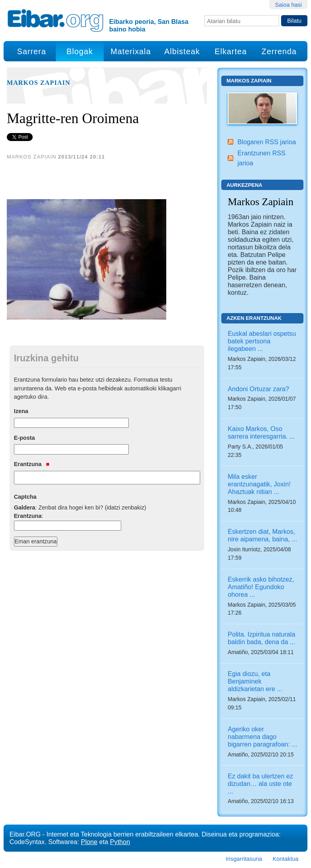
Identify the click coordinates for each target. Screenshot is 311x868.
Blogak (80, 51)
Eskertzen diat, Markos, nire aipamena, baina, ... (262, 535)
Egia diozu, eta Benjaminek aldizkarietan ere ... (255, 681)
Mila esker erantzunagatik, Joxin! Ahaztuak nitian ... (259, 484)
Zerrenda (279, 51)
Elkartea (231, 51)
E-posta (25, 438)
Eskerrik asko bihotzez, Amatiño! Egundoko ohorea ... (261, 587)
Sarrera (32, 51)
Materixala (131, 51)
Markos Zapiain (38, 83)
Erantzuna (32, 464)
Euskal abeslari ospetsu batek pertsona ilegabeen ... (262, 341)
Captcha (25, 497)
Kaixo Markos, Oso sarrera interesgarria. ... (261, 432)
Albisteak (182, 51)
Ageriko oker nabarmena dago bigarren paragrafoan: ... (262, 737)
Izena (21, 411)
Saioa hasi (288, 5)
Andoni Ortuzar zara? (258, 389)
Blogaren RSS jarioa (267, 142)
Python (120, 842)
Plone (89, 842)
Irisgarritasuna (244, 859)
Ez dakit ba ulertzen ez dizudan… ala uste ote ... (260, 784)
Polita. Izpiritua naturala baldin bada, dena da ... (261, 638)
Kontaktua (286, 859)
